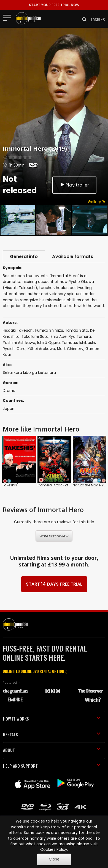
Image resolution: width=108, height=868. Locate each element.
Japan (9, 409)
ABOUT (52, 750)
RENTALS (52, 734)
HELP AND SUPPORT (52, 766)
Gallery (97, 202)
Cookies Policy (54, 850)
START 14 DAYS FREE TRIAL (54, 584)
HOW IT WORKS (52, 719)
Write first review (54, 536)
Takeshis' (10, 485)
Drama (9, 391)
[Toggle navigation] (9, 17)
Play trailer (74, 185)
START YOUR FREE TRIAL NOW (54, 5)
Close (54, 859)
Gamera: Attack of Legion (59, 485)
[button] (83, 19)
